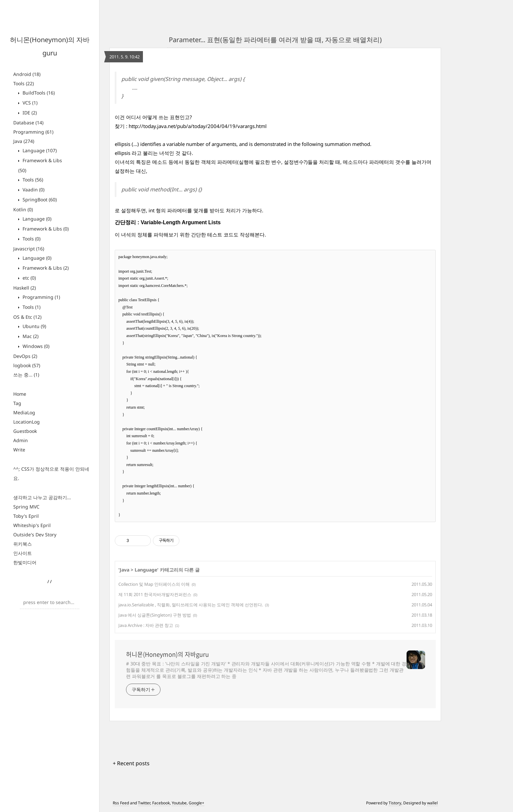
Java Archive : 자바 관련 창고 (146, 625)
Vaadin (33, 190)
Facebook (161, 803)
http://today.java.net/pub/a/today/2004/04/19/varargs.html (198, 126)
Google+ (196, 803)
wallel (432, 803)
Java (24, 141)
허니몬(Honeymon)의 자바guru (167, 654)
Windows (35, 346)
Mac (30, 336)
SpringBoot (39, 200)
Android (27, 74)
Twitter (144, 803)
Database (28, 123)
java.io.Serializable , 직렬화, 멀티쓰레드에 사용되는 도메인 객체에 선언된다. (191, 605)
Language (39, 150)
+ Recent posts (131, 763)
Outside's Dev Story (35, 535)
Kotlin (23, 209)
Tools (24, 83)
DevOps (25, 356)
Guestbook (25, 431)
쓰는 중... (26, 375)
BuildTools (38, 93)
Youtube (179, 803)
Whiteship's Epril (32, 525)
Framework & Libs (45, 229)
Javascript (29, 249)
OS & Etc (27, 317)
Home (20, 394)
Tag (17, 403)
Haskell (25, 288)
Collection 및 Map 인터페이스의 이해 (154, 584)
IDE (29, 113)
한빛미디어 (25, 562)
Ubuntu (34, 326)
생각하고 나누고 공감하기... (42, 497)
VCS (29, 103)
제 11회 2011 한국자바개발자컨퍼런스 (155, 594)
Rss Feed (121, 803)
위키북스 (23, 544)
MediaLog (24, 412)
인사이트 (23, 553)
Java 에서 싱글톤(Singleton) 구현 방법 (155, 615)
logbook (27, 365)
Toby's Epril (26, 516)
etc (29, 278)
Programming (33, 132)
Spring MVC (26, 507)
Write (19, 450)
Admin (21, 440)
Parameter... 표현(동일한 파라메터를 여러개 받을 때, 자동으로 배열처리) (275, 40)
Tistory (395, 803)
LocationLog (27, 422)
